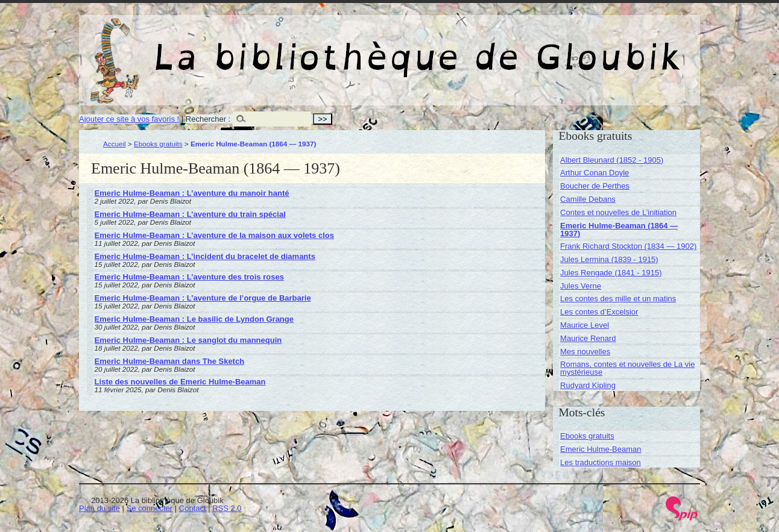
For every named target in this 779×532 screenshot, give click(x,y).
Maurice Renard (588, 338)
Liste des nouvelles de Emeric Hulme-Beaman (180, 382)
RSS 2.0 (227, 508)
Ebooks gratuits (158, 144)
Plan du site (99, 508)
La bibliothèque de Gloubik (517, 47)
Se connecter (150, 508)
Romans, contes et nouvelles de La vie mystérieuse (627, 368)
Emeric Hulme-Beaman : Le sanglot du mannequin (188, 340)
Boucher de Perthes (595, 186)
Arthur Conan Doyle (594, 173)
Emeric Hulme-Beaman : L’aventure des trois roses (189, 277)
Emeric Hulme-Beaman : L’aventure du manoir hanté (192, 193)
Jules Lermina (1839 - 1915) (609, 259)
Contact (193, 508)
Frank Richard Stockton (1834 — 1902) (628, 246)
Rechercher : (208, 119)
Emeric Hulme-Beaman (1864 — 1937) (619, 230)
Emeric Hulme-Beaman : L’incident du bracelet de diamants (205, 256)
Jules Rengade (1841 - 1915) (611, 273)
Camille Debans (588, 199)
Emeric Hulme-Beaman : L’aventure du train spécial (190, 214)
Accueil (115, 144)
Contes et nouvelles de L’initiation (618, 212)
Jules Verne (581, 286)
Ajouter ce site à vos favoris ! (129, 119)
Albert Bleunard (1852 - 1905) (612, 160)
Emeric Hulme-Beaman (601, 449)
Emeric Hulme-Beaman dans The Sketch (170, 361)
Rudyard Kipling (588, 385)
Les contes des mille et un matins (618, 299)
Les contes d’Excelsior (599, 312)
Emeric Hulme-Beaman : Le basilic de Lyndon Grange (194, 319)
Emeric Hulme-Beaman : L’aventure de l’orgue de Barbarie (203, 298)
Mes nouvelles (585, 352)
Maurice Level (585, 325)
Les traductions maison (601, 462)
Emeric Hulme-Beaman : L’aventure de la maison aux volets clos (214, 235)
